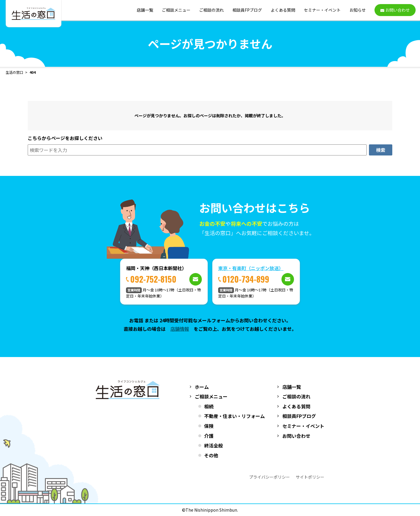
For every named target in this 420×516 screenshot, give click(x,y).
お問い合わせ (296, 436)
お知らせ (358, 10)
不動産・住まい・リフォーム (235, 416)
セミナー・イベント (322, 10)
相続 (209, 406)
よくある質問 (283, 10)
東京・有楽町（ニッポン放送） (251, 268)
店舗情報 (180, 329)
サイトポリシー (310, 477)
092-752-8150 (153, 279)
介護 (209, 436)
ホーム (202, 387)
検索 (381, 150)
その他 (211, 455)
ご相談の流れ (211, 10)
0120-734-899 (246, 279)
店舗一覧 (145, 10)
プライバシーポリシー (269, 477)
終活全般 (213, 445)
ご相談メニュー (176, 10)
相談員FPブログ (247, 10)
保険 (209, 426)
